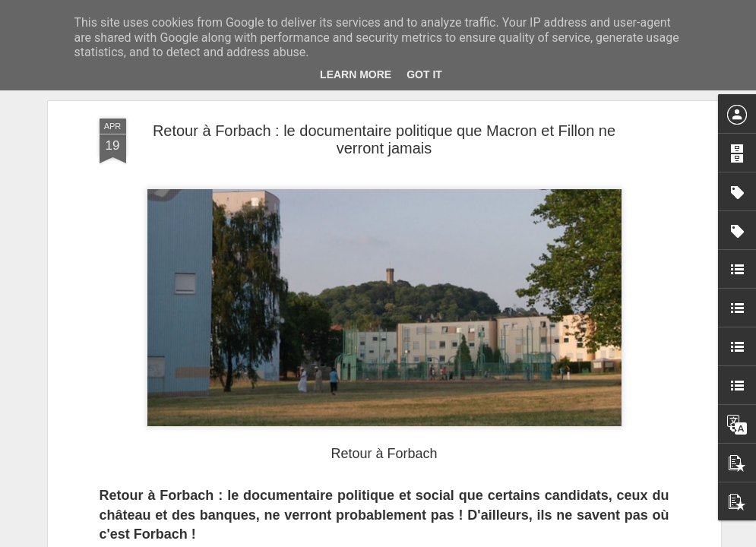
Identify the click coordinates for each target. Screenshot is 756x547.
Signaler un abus (483, 539)
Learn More (356, 74)
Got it (424, 74)
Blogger (433, 539)
